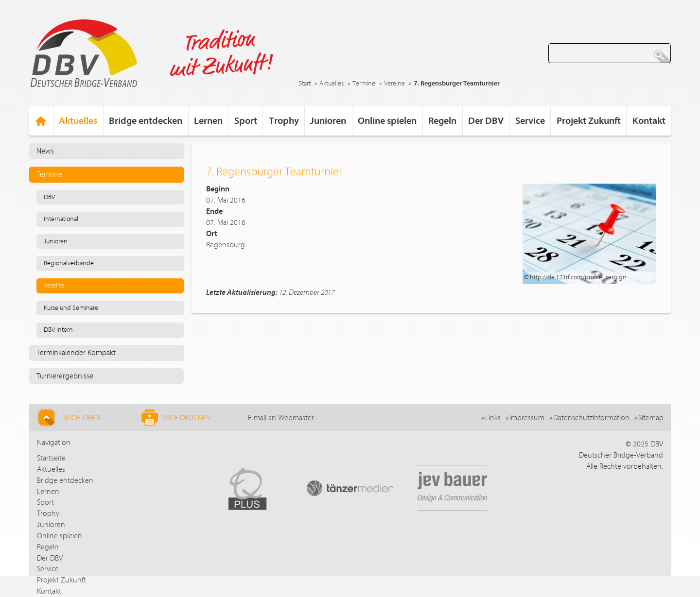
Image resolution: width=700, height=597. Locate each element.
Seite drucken (176, 418)
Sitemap (651, 418)
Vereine (394, 84)
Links (493, 418)
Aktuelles (332, 84)
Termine (364, 84)
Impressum (527, 418)
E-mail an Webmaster (281, 418)
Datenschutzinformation (591, 418)
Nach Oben (68, 418)
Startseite (51, 458)
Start (305, 84)
